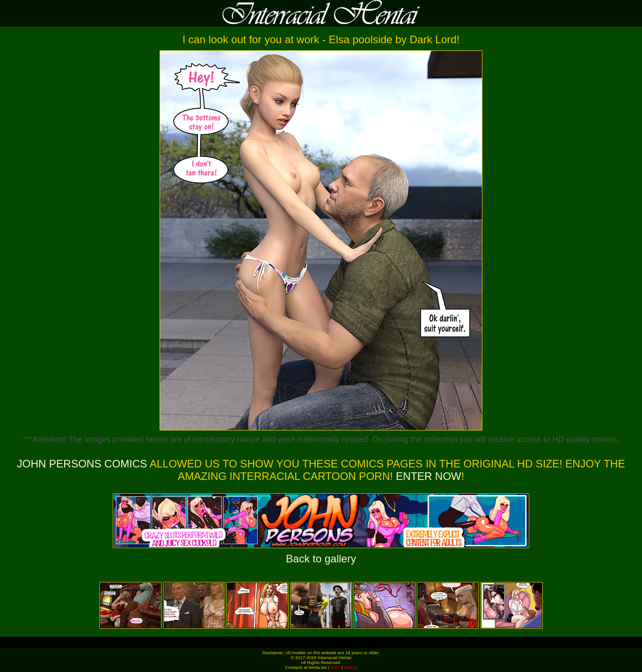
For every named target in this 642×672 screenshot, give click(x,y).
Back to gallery (321, 559)
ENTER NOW (427, 476)
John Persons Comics (82, 464)
